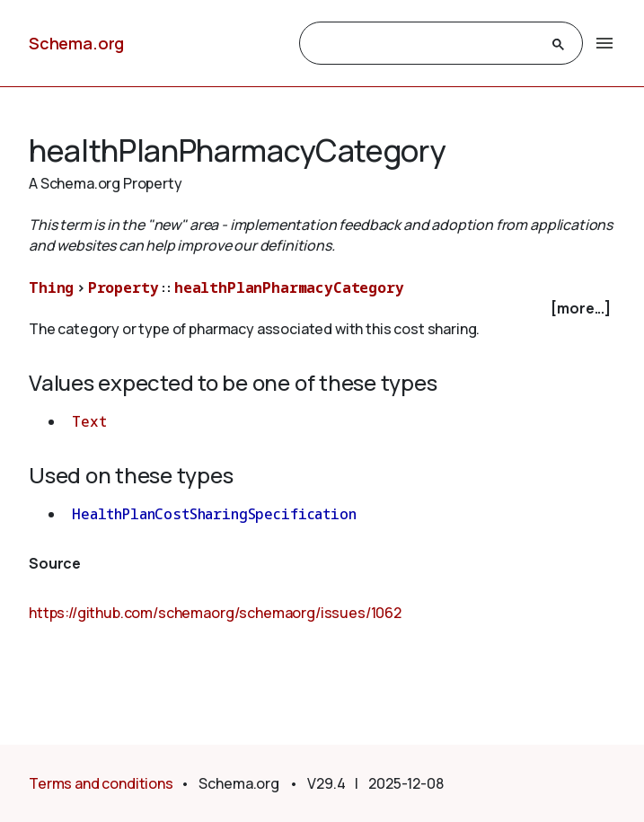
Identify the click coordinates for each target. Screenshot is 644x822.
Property (124, 287)
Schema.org (76, 43)
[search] (425, 44)
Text (89, 421)
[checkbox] (322, 309)
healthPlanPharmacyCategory (289, 287)
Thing (51, 287)
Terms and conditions (101, 783)
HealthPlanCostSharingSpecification (214, 514)
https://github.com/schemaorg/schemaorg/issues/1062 (215, 613)
